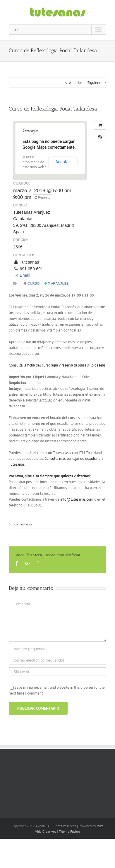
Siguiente (95, 83)
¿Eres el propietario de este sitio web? (34, 162)
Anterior (75, 83)
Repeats (43, 197)
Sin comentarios (21, 524)
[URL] (57, 672)
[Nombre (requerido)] (57, 649)
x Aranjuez (57, 283)
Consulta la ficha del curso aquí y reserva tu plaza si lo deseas (57, 365)
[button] (100, 137)
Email (22, 275)
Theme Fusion (69, 831)
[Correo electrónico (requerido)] (57, 660)
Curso (32, 283)
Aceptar (63, 162)
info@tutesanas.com (77, 499)
